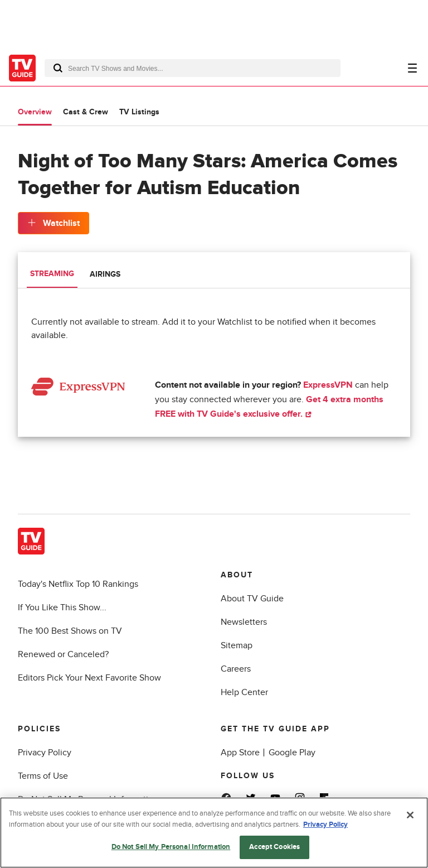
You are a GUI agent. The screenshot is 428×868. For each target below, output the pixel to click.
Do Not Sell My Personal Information (171, 847)
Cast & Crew (86, 112)
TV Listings (139, 112)
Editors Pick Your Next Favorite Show (89, 678)
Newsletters (244, 622)
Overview (35, 112)
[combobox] (193, 68)
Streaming (52, 274)
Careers (236, 669)
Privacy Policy (45, 753)
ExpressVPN (328, 385)
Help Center (244, 692)
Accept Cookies (274, 847)
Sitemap (237, 645)
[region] (214, 833)
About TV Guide (252, 599)
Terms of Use (43, 776)
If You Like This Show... (62, 607)
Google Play (292, 753)
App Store (240, 753)
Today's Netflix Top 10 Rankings (78, 584)
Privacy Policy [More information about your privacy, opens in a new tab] (325, 824)
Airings (105, 274)
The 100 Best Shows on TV (70, 631)
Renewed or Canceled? (63, 654)
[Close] (410, 815)
